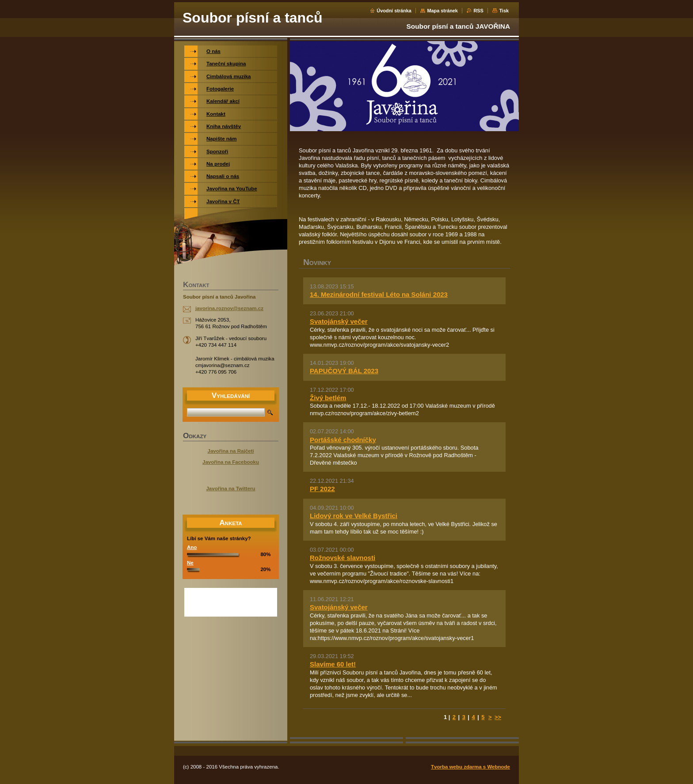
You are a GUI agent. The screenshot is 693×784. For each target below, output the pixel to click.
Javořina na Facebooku (231, 462)
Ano (192, 547)
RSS (478, 11)
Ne (190, 563)
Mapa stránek (442, 11)
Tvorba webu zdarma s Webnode (470, 767)
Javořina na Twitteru (230, 489)
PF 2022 (322, 489)
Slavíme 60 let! (333, 664)
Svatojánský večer (339, 321)
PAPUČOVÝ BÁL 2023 (344, 371)
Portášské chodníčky (343, 440)
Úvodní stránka (394, 11)
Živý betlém (328, 398)
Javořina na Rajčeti (231, 451)
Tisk (504, 11)
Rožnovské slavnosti (343, 558)
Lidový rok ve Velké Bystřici (354, 516)
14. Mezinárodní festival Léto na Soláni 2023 (379, 294)
